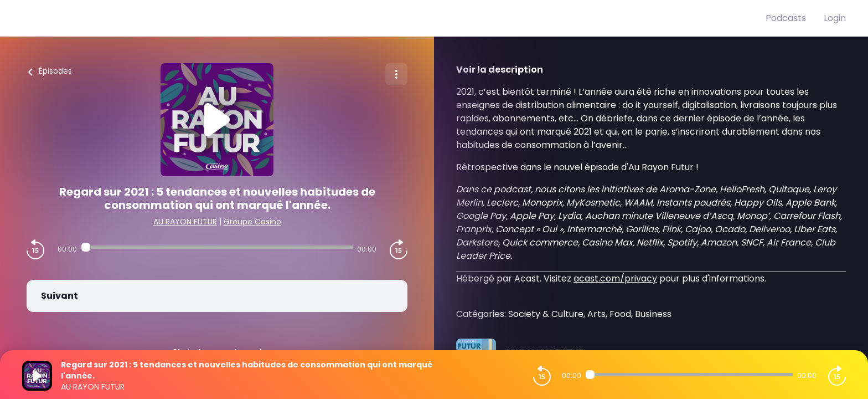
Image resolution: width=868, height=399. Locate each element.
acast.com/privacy (615, 278)
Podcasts (786, 18)
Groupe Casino (252, 222)
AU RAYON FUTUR (185, 222)
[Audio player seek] (217, 247)
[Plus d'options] (396, 74)
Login (835, 18)
